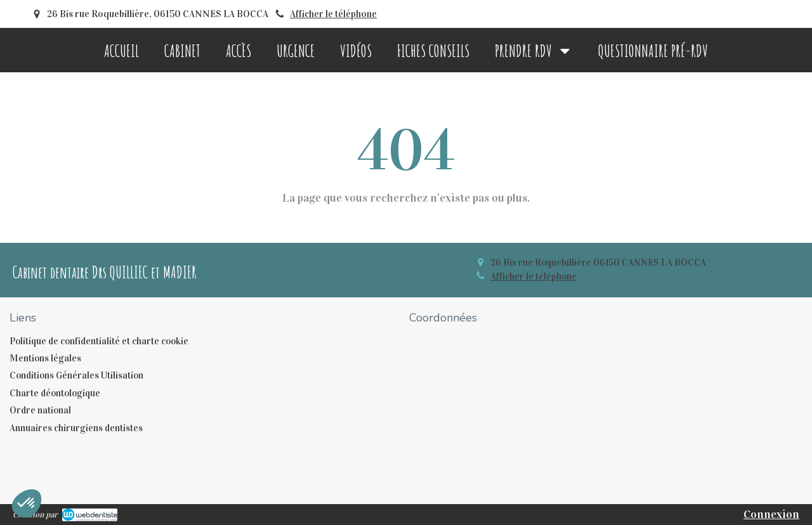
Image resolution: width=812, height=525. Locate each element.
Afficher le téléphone (333, 14)
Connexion (771, 514)
